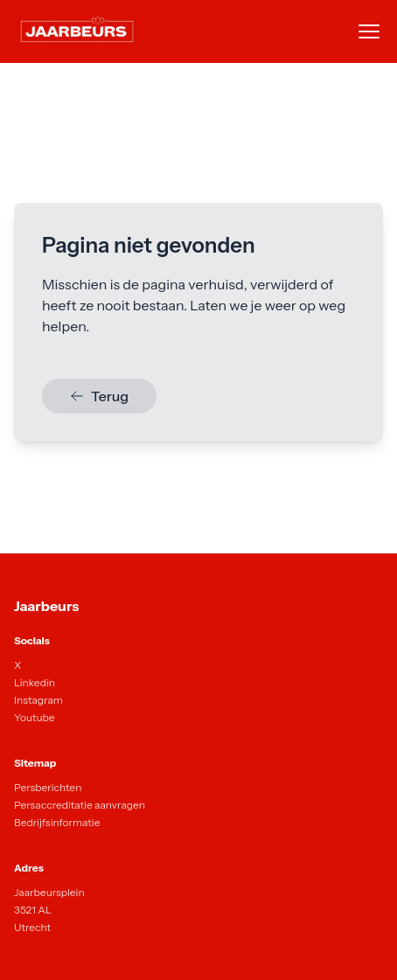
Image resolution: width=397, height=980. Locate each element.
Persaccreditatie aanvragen (80, 805)
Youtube (35, 717)
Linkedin (35, 682)
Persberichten (48, 787)
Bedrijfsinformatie (57, 822)
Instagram (38, 700)
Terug (99, 396)
